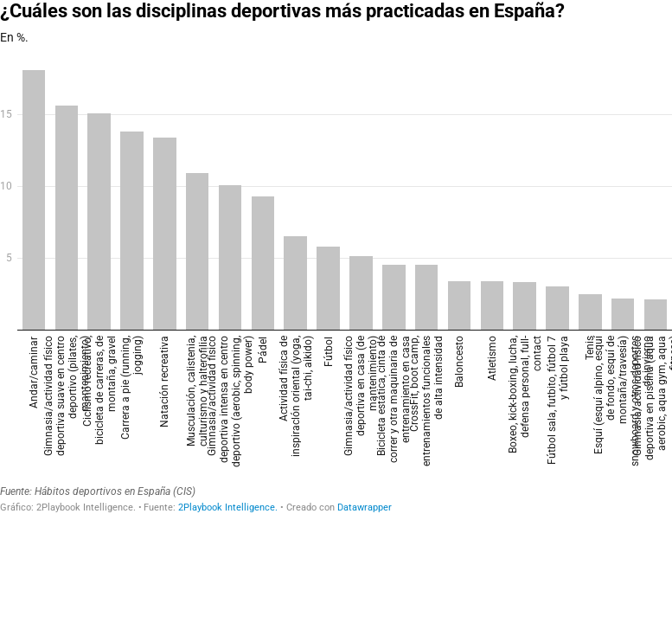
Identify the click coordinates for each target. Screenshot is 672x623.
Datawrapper (365, 507)
